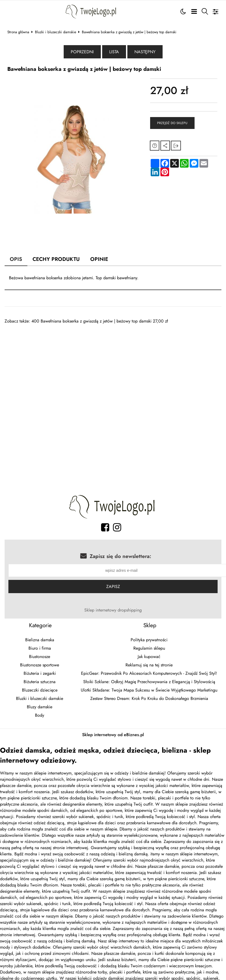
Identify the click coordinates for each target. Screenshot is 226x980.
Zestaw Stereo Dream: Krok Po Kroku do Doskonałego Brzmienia (149, 699)
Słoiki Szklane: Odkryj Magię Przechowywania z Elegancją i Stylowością (149, 682)
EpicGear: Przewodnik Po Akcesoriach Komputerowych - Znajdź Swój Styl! (149, 674)
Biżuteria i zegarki (40, 674)
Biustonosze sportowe (40, 666)
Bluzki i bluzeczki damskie (56, 32)
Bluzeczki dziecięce (40, 691)
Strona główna (18, 32)
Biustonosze (40, 657)
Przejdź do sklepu (172, 123)
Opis (16, 259)
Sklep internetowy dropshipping (113, 611)
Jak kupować (149, 657)
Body (40, 716)
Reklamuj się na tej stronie (149, 666)
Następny (145, 52)
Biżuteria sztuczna (40, 682)
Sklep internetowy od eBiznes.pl (113, 735)
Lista (114, 52)
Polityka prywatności (149, 641)
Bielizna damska (40, 641)
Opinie (99, 259)
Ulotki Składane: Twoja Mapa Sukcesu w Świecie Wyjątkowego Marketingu (149, 691)
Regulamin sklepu (149, 649)
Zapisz (113, 587)
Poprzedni (82, 52)
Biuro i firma (40, 649)
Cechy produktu (56, 259)
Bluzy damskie (40, 708)
